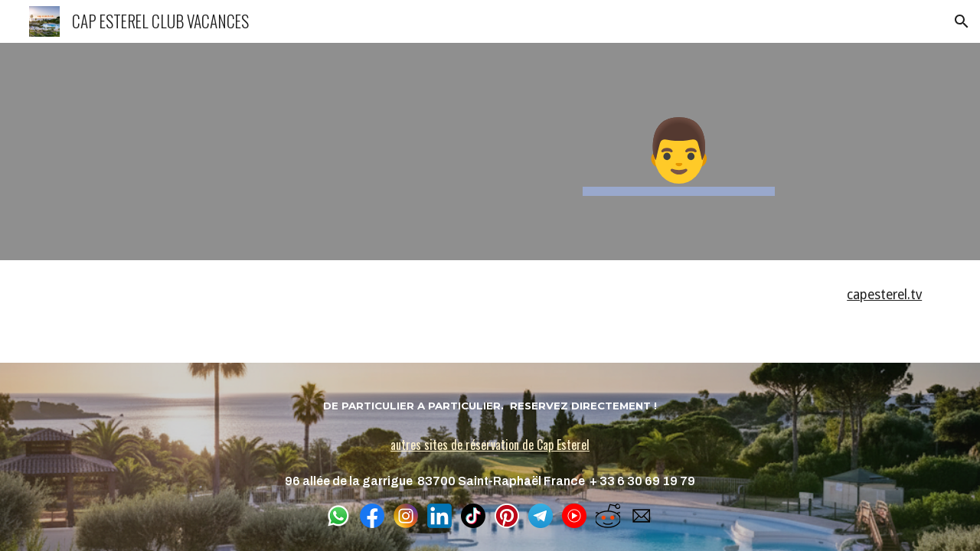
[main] (678, 152)
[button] (962, 21)
